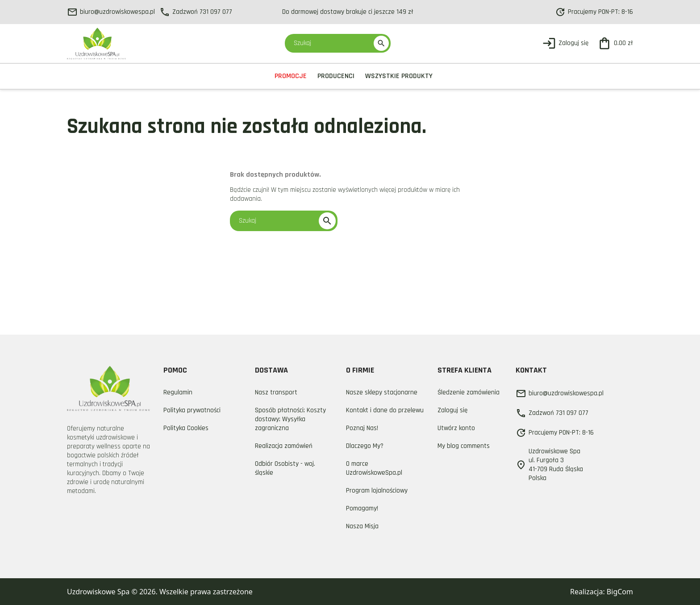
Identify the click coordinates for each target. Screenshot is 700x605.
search (381, 43)
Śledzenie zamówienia (469, 392)
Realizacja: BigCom (602, 592)
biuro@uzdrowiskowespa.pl (111, 12)
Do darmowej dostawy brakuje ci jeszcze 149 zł (348, 12)
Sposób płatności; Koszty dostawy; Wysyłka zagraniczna (290, 419)
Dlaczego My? (365, 446)
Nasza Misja (362, 526)
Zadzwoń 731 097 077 (196, 12)
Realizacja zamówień (284, 446)
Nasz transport (276, 392)
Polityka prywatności (192, 410)
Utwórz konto (456, 428)
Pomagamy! (362, 508)
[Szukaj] (334, 43)
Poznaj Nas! (362, 428)
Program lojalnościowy (377, 491)
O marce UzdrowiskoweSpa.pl (374, 468)
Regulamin (178, 392)
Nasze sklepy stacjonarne (382, 392)
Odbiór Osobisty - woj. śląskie (285, 468)
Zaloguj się (452, 410)
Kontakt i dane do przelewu (385, 410)
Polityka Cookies (186, 428)
